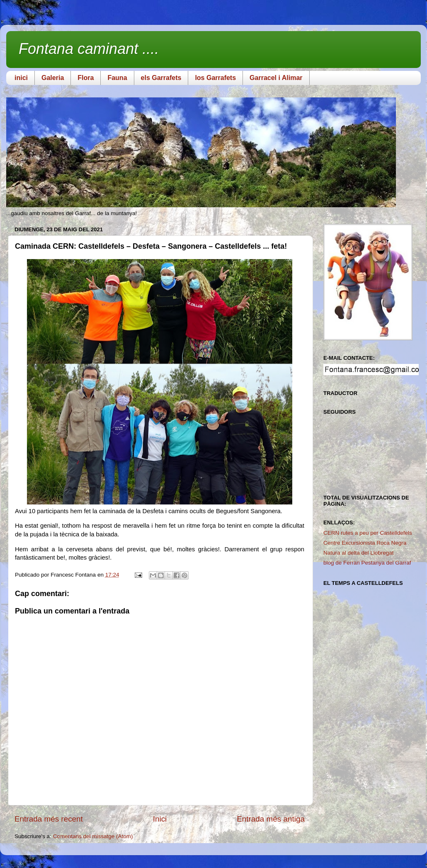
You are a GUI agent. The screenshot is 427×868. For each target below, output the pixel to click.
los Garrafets (215, 78)
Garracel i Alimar (276, 78)
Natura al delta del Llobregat (359, 553)
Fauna (117, 78)
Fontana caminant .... (89, 49)
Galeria (53, 78)
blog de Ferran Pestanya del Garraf (367, 563)
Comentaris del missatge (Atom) (93, 836)
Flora (86, 78)
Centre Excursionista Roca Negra (365, 543)
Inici (160, 819)
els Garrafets (161, 78)
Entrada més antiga (271, 819)
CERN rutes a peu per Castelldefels (368, 533)
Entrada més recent (49, 819)
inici (21, 78)
